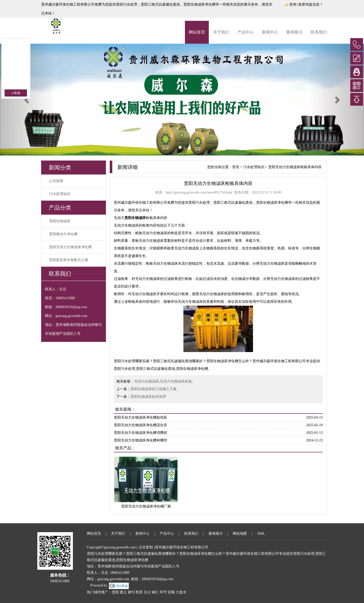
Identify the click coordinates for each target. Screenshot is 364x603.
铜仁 (155, 592)
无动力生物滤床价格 (176, 381)
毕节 (163, 592)
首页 (236, 167)
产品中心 (246, 32)
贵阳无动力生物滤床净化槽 (70, 247)
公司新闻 (56, 181)
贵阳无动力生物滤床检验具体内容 (295, 167)
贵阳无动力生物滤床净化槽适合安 (140, 425)
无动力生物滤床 (147, 381)
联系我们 (319, 32)
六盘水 (181, 592)
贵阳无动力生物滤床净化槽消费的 (140, 433)
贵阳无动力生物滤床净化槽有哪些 (140, 440)
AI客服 (16, 93)
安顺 (171, 592)
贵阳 (115, 592)
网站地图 (240, 534)
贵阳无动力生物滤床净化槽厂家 (146, 506)
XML (261, 534)
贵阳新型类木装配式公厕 (69, 260)
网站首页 (197, 32)
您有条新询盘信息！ (304, 4)
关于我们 (221, 32)
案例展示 (294, 32)
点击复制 (146, 547)
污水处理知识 (60, 194)
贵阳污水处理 (126, 4)
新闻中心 (270, 32)
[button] (27, 100)
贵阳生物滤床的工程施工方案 (154, 389)
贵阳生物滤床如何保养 (148, 397)
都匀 (131, 592)
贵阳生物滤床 (60, 221)
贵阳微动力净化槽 (63, 234)
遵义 (123, 592)
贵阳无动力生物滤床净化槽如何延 (140, 417)
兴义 (147, 592)
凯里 (139, 592)
